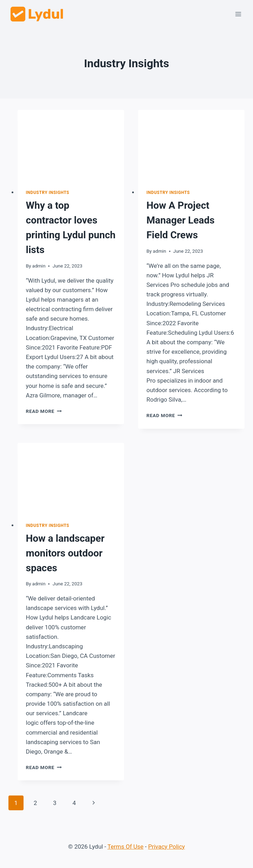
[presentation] (71, 145)
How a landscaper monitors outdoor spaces (65, 553)
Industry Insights (48, 193)
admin (39, 266)
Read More (44, 411)
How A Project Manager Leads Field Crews (181, 220)
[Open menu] (238, 14)
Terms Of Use (126, 847)
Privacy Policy (167, 847)
